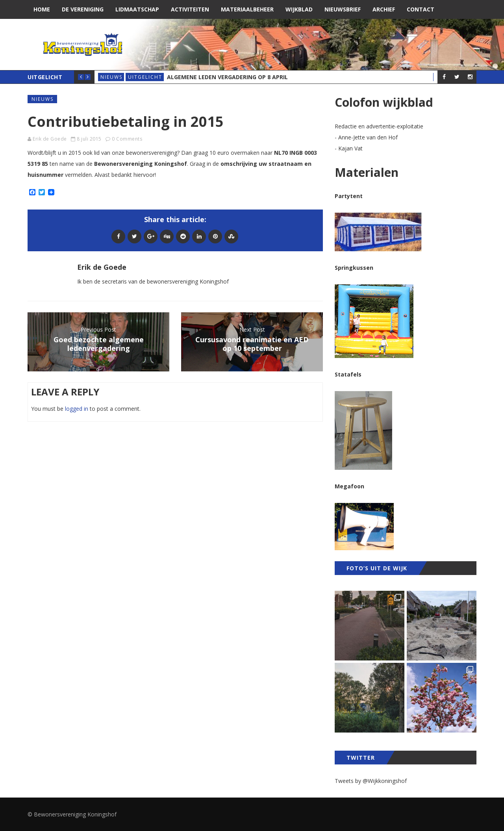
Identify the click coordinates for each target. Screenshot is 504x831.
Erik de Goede (50, 139)
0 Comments (127, 139)
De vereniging (83, 9)
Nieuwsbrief (343, 9)
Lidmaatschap (137, 9)
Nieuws (111, 77)
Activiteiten (190, 9)
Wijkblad (299, 9)
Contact (421, 9)
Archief (384, 9)
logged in (77, 409)
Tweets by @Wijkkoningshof (371, 781)
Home (42, 9)
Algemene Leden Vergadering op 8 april (227, 77)
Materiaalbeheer (247, 9)
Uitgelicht (145, 77)
